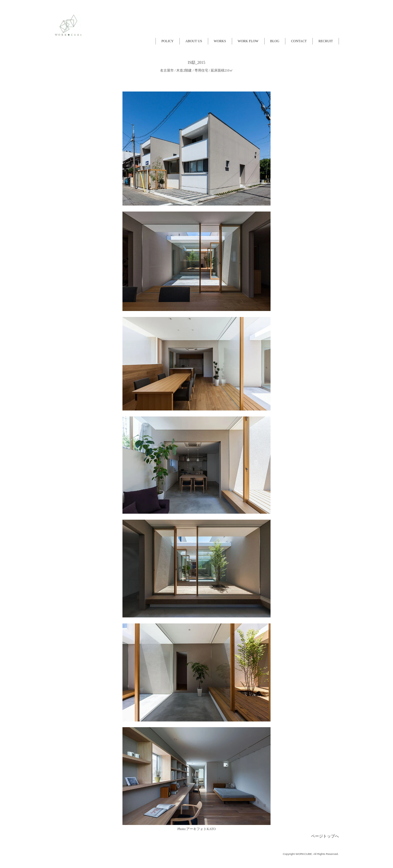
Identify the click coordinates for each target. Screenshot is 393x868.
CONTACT (299, 41)
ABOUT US (194, 41)
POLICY (168, 41)
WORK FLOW (248, 41)
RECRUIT (326, 41)
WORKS (220, 41)
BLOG (275, 41)
